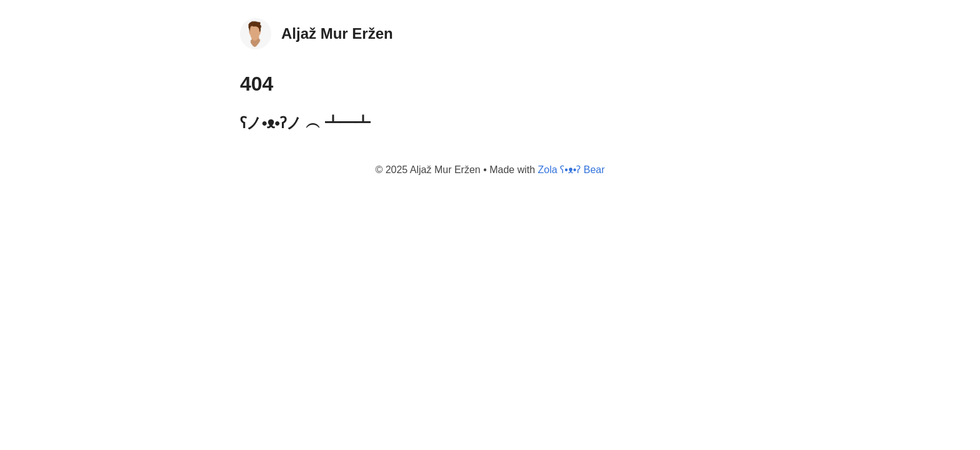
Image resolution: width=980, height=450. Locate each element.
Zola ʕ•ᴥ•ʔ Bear (572, 170)
